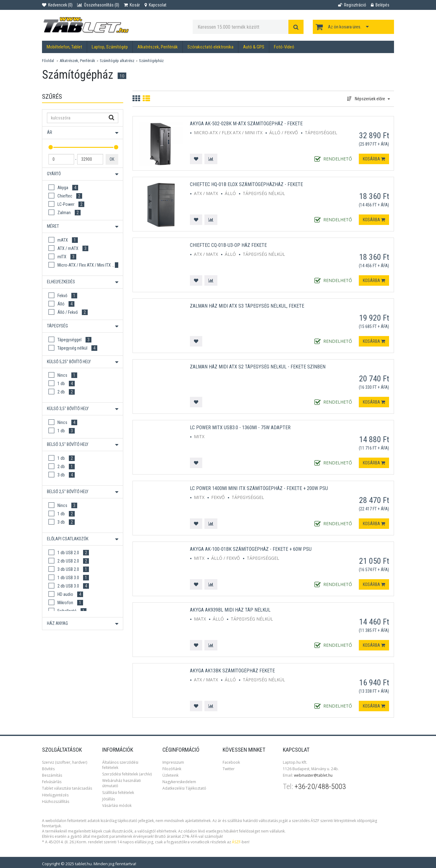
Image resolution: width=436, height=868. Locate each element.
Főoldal (48, 61)
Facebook (231, 762)
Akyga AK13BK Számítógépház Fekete (232, 671)
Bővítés (48, 769)
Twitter (229, 769)
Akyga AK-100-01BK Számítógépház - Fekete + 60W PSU (251, 549)
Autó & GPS (254, 47)
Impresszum (173, 762)
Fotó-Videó (284, 47)
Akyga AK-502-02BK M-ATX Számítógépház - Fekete (246, 124)
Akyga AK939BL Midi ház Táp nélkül (230, 610)
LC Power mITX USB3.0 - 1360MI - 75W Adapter (240, 428)
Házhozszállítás (56, 802)
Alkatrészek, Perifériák (158, 47)
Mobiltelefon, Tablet (64, 47)
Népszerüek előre (369, 99)
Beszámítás (52, 775)
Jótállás (109, 799)
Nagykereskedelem (179, 782)
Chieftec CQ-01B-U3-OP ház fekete (228, 245)
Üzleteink (170, 775)
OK (112, 159)
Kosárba (374, 159)
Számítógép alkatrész (117, 61)
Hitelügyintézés (55, 795)
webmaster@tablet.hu (313, 775)
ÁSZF (236, 842)
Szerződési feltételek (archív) (127, 774)
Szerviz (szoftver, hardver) (65, 762)
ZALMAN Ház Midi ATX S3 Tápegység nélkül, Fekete (247, 306)
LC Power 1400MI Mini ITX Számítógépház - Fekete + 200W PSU (259, 488)
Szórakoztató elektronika (210, 47)
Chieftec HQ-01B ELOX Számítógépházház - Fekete (246, 184)
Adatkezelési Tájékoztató (184, 788)
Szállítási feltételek (118, 793)
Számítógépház (151, 61)
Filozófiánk (172, 769)
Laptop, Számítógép (110, 47)
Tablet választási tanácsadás (67, 788)
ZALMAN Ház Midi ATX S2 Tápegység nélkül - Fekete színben (258, 367)
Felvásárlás (52, 782)
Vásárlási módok (117, 806)
